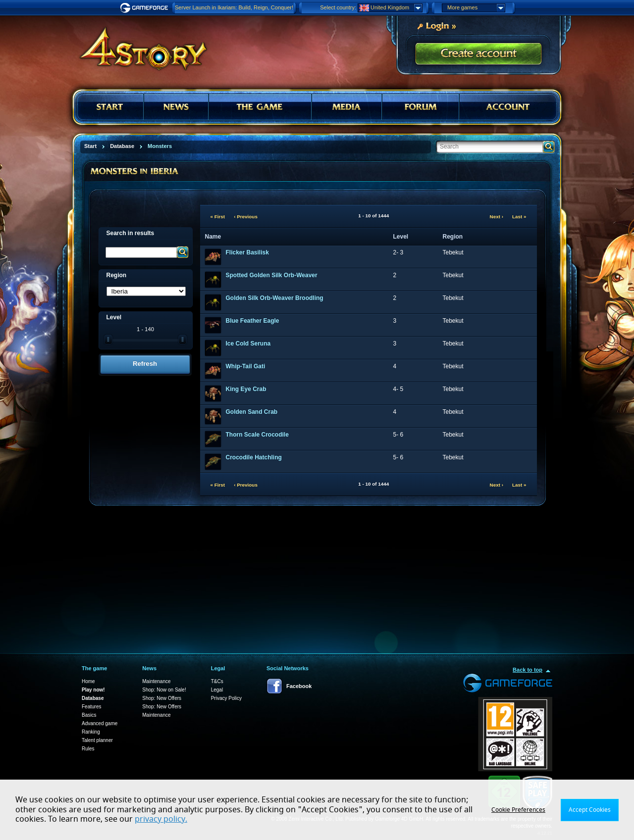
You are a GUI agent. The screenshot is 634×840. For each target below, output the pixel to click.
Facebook (299, 686)
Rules (88, 749)
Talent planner (97, 740)
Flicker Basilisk (247, 252)
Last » (519, 217)
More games (476, 8)
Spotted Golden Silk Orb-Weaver (272, 275)
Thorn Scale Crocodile (257, 435)
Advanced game (100, 723)
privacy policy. (161, 819)
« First (218, 217)
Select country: (338, 7)
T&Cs (217, 681)
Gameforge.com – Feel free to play (146, 8)
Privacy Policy (226, 698)
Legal (217, 690)
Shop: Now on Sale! (164, 690)
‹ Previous (246, 217)
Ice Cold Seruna (248, 344)
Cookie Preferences (518, 810)
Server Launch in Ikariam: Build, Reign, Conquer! (234, 7)
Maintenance (156, 681)
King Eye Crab (246, 389)
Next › (497, 217)
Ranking (91, 732)
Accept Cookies (590, 810)
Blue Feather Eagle (253, 321)
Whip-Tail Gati (246, 366)
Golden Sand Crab (252, 412)
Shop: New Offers (162, 698)
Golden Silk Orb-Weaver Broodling (275, 298)
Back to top (528, 670)
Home (88, 681)
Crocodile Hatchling (254, 457)
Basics (89, 715)
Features (91, 707)
